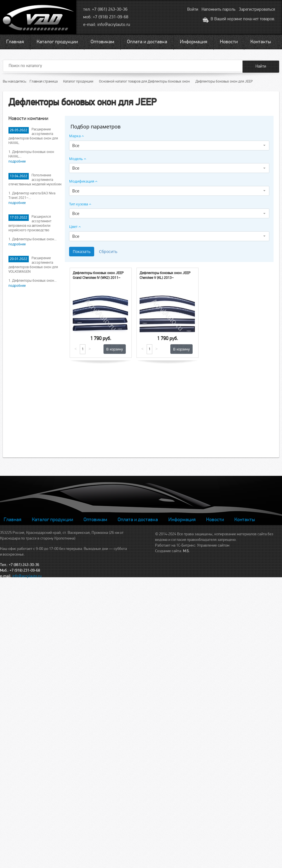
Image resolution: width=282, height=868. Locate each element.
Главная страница (44, 81)
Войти (193, 9)
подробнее (17, 161)
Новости (229, 42)
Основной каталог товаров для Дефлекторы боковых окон (144, 81)
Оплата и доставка (147, 42)
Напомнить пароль (219, 9)
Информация (194, 42)
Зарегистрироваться (257, 9)
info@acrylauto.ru (114, 25)
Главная (15, 42)
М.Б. (186, 551)
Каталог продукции (57, 42)
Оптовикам (102, 42)
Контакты (261, 42)
